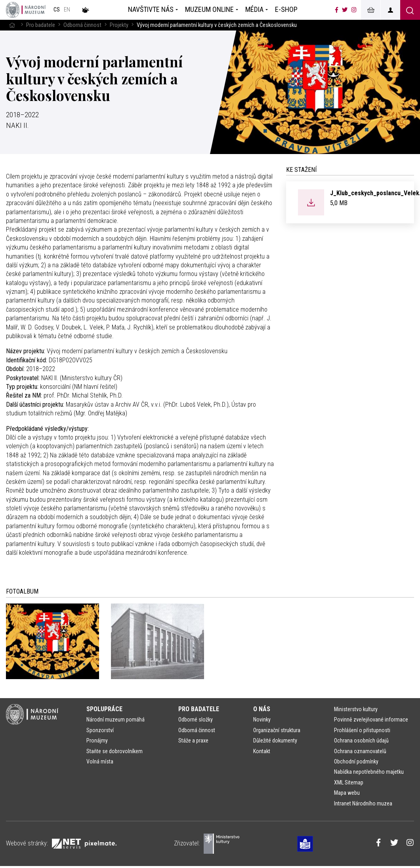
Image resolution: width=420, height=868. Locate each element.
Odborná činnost (82, 25)
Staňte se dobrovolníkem (115, 751)
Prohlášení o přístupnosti (362, 730)
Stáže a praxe (193, 740)
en (67, 10)
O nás (262, 709)
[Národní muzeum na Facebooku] (337, 10)
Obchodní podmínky (356, 761)
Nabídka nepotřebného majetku (369, 772)
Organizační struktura (277, 730)
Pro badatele (41, 25)
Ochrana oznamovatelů (360, 751)
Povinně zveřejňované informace (371, 720)
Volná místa (100, 761)
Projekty (119, 25)
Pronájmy (97, 740)
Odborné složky (196, 720)
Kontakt (262, 751)
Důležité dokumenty (275, 740)
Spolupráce (104, 709)
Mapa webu (347, 793)
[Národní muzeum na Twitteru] (345, 10)
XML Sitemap (349, 782)
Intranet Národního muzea (363, 803)
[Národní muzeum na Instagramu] (354, 10)
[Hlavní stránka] (12, 25)
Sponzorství (100, 730)
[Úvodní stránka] (26, 10)
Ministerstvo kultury (356, 709)
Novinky (262, 720)
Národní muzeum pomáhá (115, 720)
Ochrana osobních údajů (361, 740)
